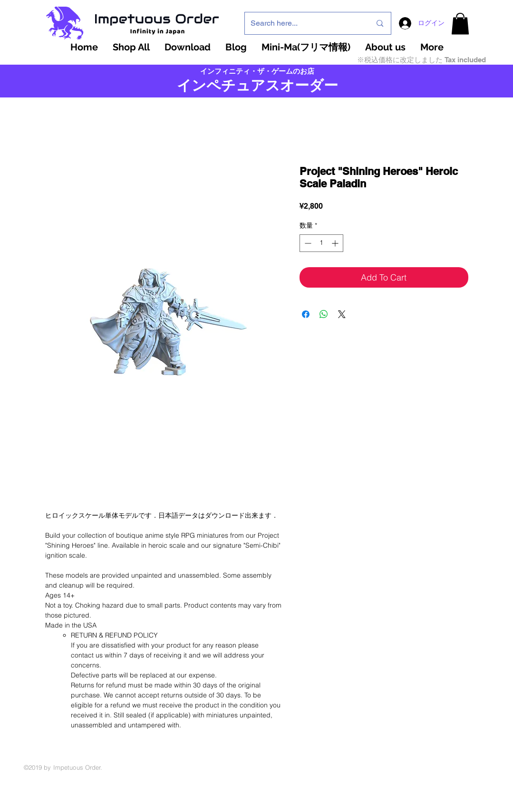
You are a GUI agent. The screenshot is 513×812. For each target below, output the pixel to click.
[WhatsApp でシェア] (324, 314)
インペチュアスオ (236, 85)
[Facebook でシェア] (306, 314)
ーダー (316, 85)
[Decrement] (307, 243)
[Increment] (336, 243)
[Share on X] (342, 314)
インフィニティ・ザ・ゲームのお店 (257, 71)
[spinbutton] (321, 243)
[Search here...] (304, 23)
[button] (460, 24)
